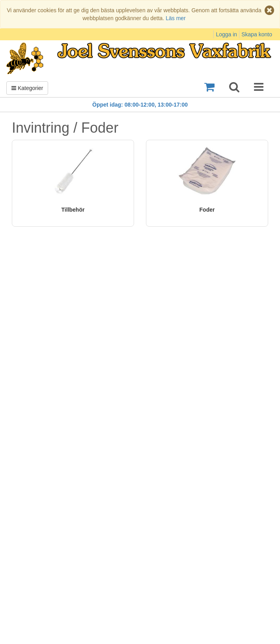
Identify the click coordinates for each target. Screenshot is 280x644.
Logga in (226, 34)
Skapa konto (257, 34)
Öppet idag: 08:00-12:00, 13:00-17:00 (140, 105)
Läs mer (176, 18)
